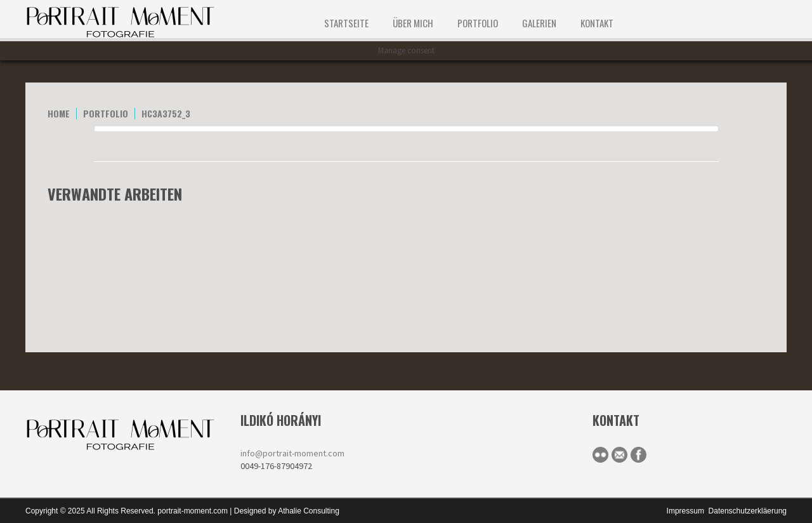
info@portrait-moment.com (292, 453)
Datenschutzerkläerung (748, 511)
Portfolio (478, 23)
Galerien (539, 23)
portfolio (106, 113)
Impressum (685, 511)
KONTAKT (597, 23)
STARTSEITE (346, 23)
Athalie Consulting (309, 511)
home (59, 113)
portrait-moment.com (193, 511)
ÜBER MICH (413, 23)
